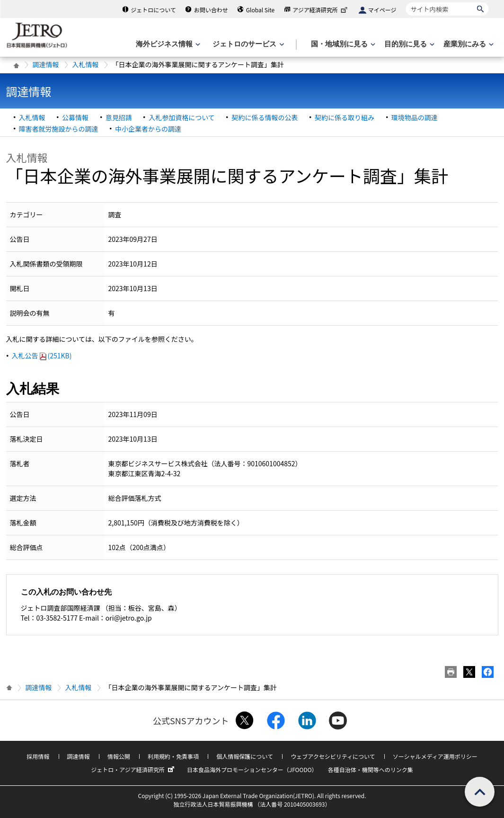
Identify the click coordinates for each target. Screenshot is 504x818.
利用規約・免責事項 (173, 756)
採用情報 (38, 756)
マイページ (382, 10)
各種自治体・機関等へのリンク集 (371, 769)
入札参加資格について (182, 117)
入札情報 (86, 64)
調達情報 (46, 64)
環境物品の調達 (415, 117)
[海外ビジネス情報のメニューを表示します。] (167, 44)
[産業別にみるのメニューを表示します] (468, 44)
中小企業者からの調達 (148, 129)
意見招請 (119, 117)
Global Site (260, 10)
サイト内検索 (406, 2)
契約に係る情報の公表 (265, 117)
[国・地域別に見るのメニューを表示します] (342, 44)
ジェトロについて (153, 10)
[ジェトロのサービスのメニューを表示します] (247, 44)
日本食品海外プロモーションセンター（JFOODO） (252, 769)
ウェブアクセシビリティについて (333, 756)
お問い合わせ (211, 10)
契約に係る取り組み (345, 117)
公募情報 (75, 117)
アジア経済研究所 (321, 10)
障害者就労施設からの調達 (59, 129)
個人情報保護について (245, 756)
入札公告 (42, 356)
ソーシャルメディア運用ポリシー (435, 756)
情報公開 (119, 756)
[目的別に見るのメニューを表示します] (408, 44)
